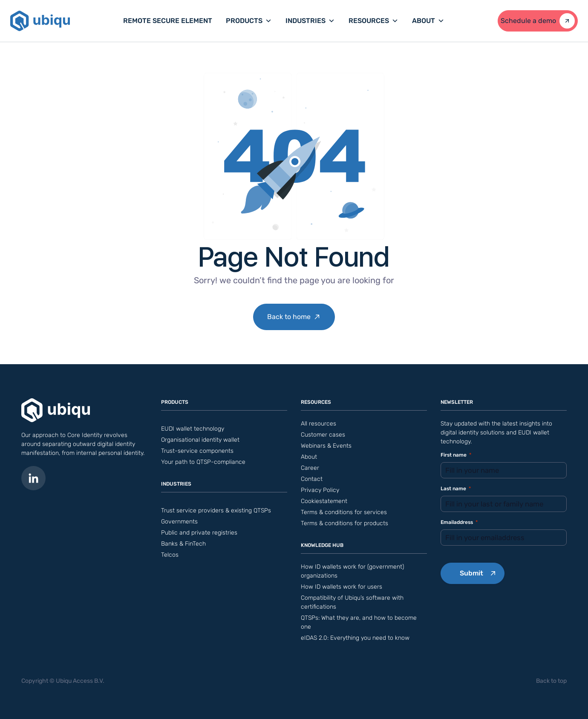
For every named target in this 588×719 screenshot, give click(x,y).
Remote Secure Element (168, 21)
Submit (471, 573)
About (428, 21)
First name (456, 455)
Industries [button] (310, 21)
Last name (456, 489)
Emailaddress (459, 522)
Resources (373, 21)
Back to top (551, 681)
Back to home (289, 317)
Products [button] (249, 21)
